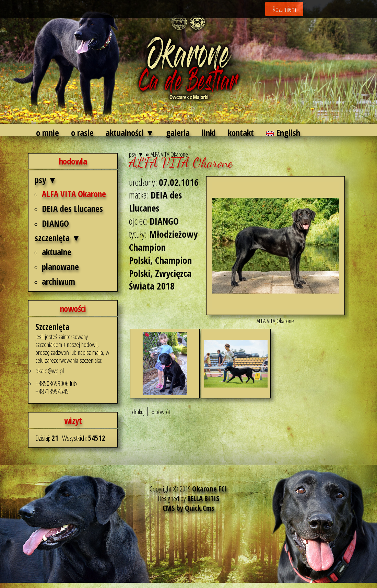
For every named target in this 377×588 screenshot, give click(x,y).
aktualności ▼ (130, 133)
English (283, 133)
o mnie (48, 133)
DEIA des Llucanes (72, 208)
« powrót (161, 412)
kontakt (241, 133)
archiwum (58, 281)
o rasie (82, 133)
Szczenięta (52, 327)
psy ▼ (46, 180)
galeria (178, 133)
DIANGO (55, 223)
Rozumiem (284, 9)
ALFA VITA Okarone (74, 194)
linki (209, 133)
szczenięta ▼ (57, 238)
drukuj (138, 412)
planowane (60, 267)
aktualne (57, 252)
